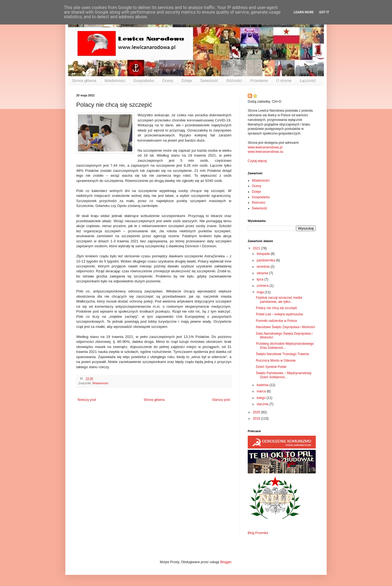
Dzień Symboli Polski (271, 367)
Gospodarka (144, 81)
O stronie (284, 81)
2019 (257, 419)
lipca (261, 279)
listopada (264, 254)
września (264, 267)
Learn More (304, 12)
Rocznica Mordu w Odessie (276, 361)
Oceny (168, 81)
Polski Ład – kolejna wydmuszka (279, 314)
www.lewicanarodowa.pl (265, 147)
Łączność (308, 81)
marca (262, 391)
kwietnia (263, 385)
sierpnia (263, 273)
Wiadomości (115, 81)
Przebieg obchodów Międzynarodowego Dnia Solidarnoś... (285, 346)
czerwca (263, 286)
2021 (257, 248)
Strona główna (84, 81)
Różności (234, 81)
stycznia (263, 404)
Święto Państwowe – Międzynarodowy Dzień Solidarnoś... (284, 375)
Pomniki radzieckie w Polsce (276, 321)
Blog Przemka (258, 533)
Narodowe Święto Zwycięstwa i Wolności (285, 327)
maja (261, 292)
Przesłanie (259, 81)
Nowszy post (87, 400)
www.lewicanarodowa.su (266, 152)
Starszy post (221, 400)
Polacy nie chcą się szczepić (277, 308)
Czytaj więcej (257, 161)
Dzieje (187, 81)
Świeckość (209, 81)
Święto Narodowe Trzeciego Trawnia (282, 354)
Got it (324, 12)
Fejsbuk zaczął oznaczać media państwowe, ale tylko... (279, 300)
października (266, 260)
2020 (257, 412)
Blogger (226, 562)
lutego (262, 398)
